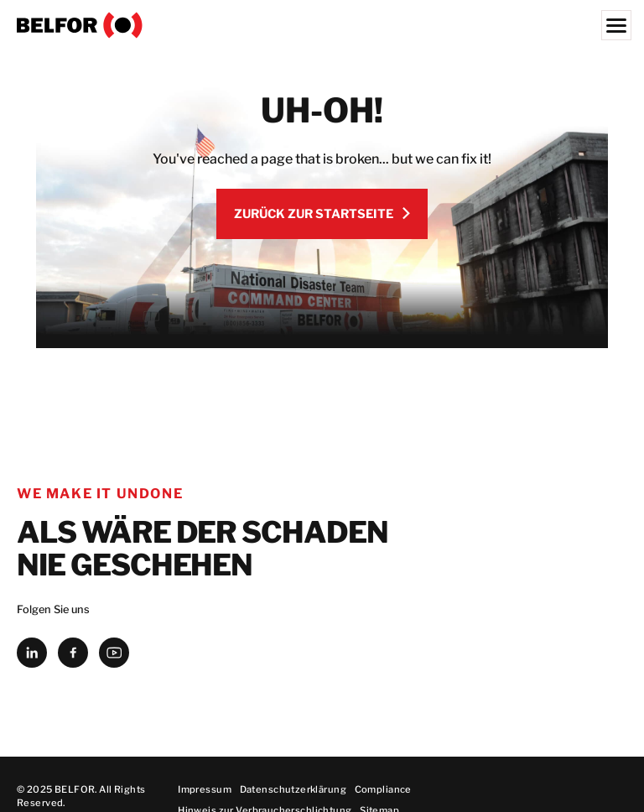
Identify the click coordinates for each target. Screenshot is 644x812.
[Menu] (616, 25)
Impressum (205, 789)
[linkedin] (32, 653)
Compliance (383, 789)
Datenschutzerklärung (293, 789)
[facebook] (73, 653)
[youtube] (114, 653)
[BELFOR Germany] (322, 25)
